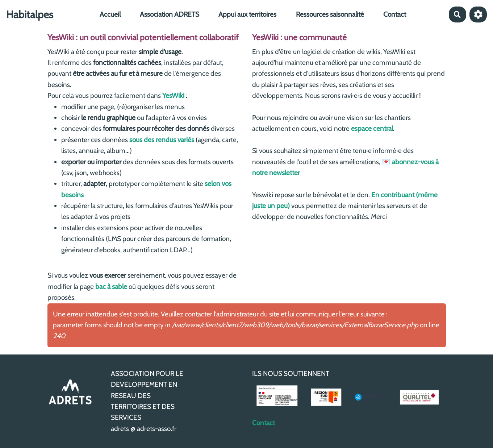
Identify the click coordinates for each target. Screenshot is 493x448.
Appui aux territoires (247, 14)
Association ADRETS (170, 14)
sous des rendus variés (162, 140)
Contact (395, 14)
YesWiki (173, 96)
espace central (372, 128)
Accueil (110, 14)
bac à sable (111, 287)
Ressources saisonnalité (330, 14)
